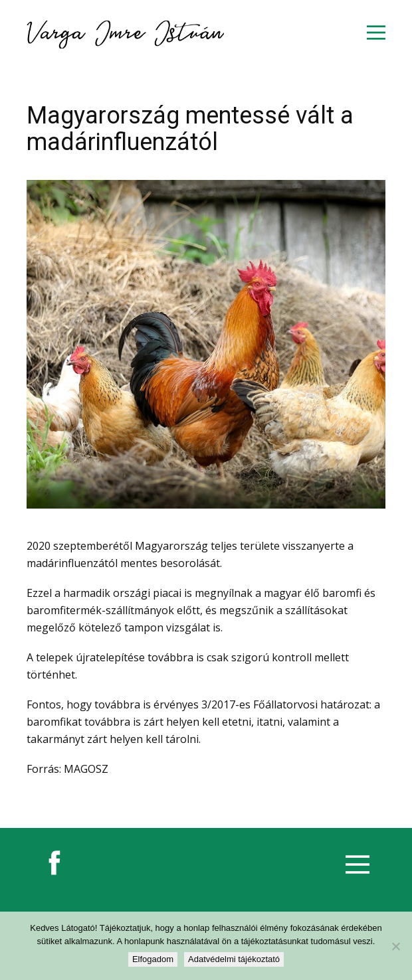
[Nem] (395, 946)
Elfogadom (153, 959)
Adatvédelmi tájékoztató (234, 959)
